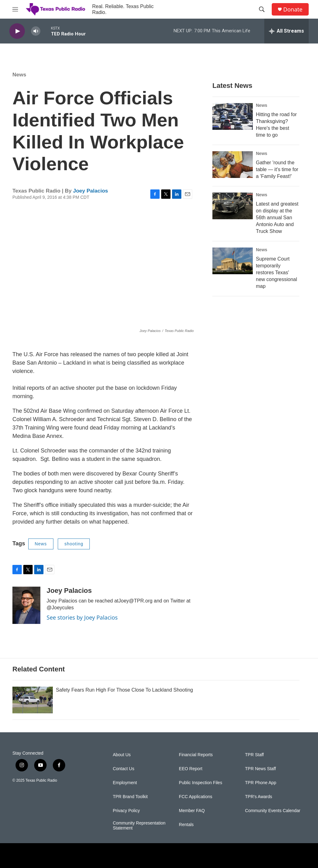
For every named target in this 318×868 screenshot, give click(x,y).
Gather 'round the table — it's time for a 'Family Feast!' (277, 169)
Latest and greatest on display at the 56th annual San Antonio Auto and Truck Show (277, 218)
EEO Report (191, 769)
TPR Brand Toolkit (130, 797)
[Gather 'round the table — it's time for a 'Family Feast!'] (233, 165)
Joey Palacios (90, 191)
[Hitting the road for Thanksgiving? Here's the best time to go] (233, 116)
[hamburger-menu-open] (15, 9)
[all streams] (286, 31)
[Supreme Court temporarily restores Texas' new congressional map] (233, 261)
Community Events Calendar (273, 811)
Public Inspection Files (200, 783)
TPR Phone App (261, 783)
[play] (17, 31)
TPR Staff (254, 755)
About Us (122, 755)
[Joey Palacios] (26, 605)
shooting (74, 544)
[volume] (36, 31)
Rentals (186, 825)
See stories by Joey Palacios (82, 617)
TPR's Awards (259, 797)
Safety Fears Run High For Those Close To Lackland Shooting (124, 690)
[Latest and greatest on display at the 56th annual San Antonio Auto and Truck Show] (233, 206)
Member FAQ (192, 811)
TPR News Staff (260, 769)
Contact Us (123, 769)
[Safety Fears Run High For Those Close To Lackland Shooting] (33, 700)
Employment (125, 783)
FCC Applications (195, 797)
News (19, 75)
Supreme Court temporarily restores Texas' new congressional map (277, 273)
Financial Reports (196, 755)
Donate (293, 9)
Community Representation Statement (139, 826)
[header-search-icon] (262, 9)
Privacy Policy (126, 811)
